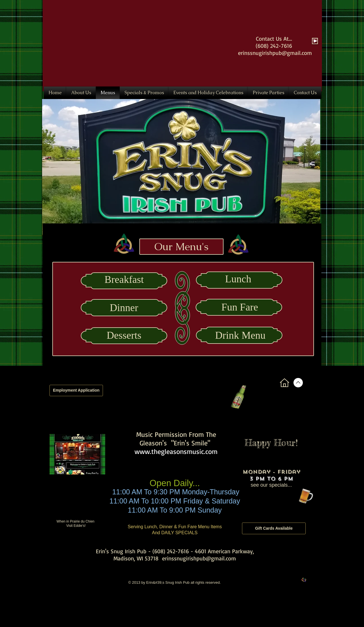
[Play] (315, 41)
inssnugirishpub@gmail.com (277, 53)
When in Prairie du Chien (76, 521)
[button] (181, 167)
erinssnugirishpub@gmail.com (199, 558)
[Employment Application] (76, 390)
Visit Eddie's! (76, 526)
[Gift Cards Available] (274, 528)
